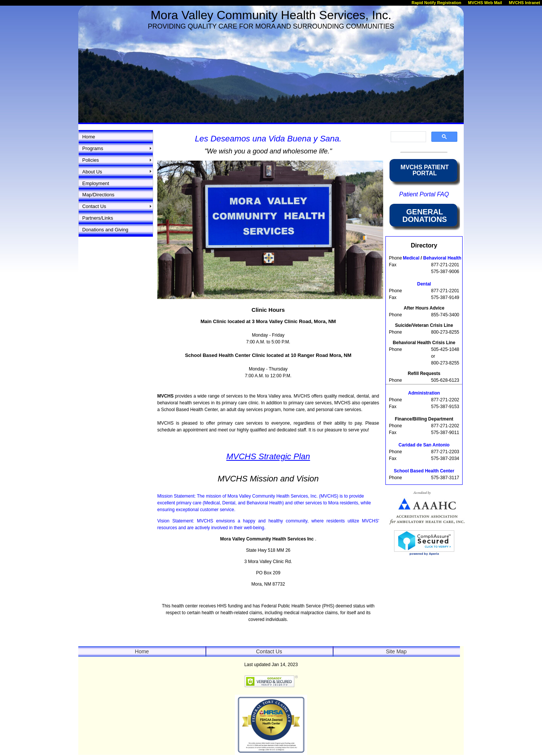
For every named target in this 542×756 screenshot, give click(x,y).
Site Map (396, 651)
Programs (93, 148)
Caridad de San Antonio (424, 445)
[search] (408, 137)
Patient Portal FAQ (424, 194)
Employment (96, 183)
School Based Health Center (424, 471)
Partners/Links (98, 218)
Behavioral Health (442, 258)
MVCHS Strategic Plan (268, 456)
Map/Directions (98, 195)
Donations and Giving (105, 230)
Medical (412, 258)
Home (89, 137)
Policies (91, 160)
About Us (92, 172)
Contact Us (94, 206)
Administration (424, 393)
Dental (424, 284)
